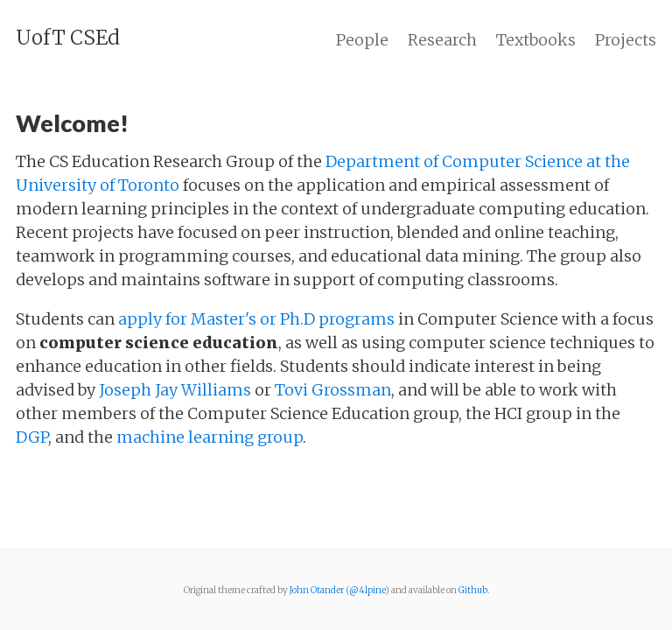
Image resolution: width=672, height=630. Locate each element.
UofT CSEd (68, 38)
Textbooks (536, 40)
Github (473, 590)
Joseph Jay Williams (175, 390)
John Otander (317, 590)
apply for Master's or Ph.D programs (256, 319)
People (362, 40)
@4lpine (367, 590)
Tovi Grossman (333, 390)
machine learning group (210, 437)
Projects (626, 40)
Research (442, 40)
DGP (32, 437)
